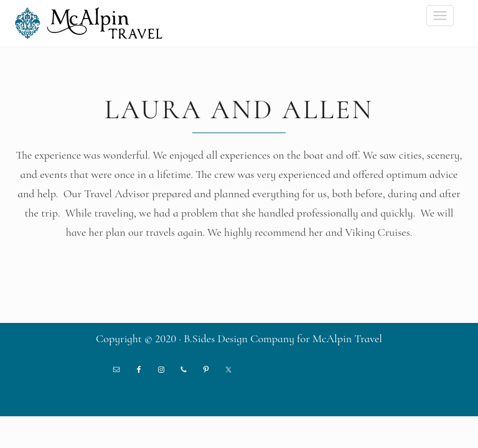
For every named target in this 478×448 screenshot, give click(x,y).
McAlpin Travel (93, 23)
